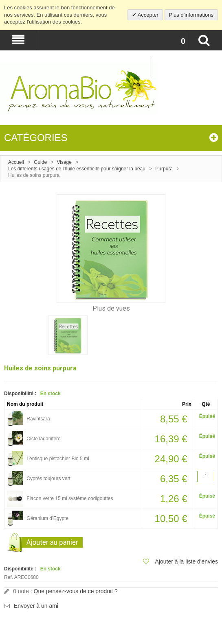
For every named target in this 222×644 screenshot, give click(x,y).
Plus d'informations (191, 15)
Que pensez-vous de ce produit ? (76, 591)
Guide (40, 162)
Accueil (16, 162)
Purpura (164, 169)
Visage (64, 162)
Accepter (147, 15)
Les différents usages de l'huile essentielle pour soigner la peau (77, 169)
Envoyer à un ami (36, 606)
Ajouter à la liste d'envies (187, 561)
